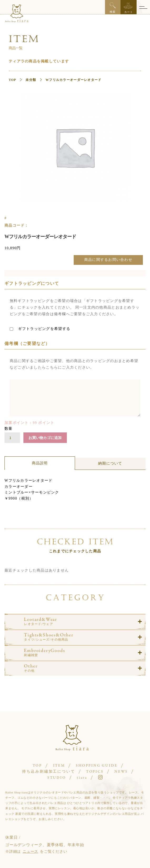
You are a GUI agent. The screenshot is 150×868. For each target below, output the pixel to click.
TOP (12, 80)
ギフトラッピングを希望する (40, 329)
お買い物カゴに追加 (45, 438)
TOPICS (95, 772)
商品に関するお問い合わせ (108, 260)
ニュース (30, 852)
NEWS (121, 772)
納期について (110, 463)
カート (128, 8)
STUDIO (57, 778)
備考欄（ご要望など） (27, 343)
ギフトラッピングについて (32, 283)
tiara (82, 778)
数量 (9, 429)
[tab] (40, 463)
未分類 (31, 80)
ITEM (59, 766)
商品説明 (40, 463)
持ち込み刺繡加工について (49, 772)
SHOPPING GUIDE (97, 766)
